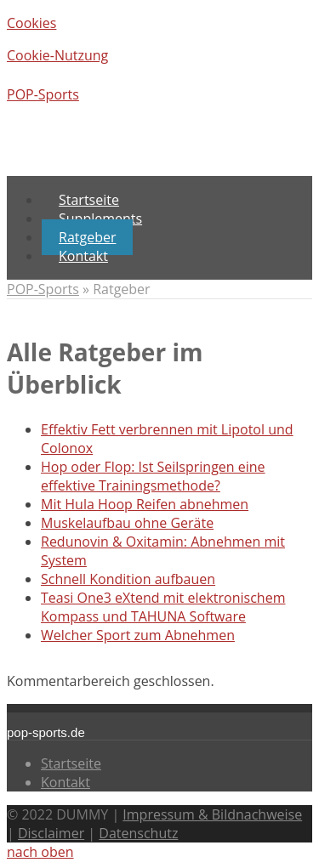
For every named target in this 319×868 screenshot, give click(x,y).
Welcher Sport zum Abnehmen (138, 635)
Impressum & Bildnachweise (212, 814)
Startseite (71, 763)
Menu (25, 167)
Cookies (31, 23)
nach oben (40, 852)
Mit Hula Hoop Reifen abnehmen (145, 504)
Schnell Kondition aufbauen (128, 579)
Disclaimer (51, 833)
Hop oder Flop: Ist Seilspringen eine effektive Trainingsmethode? (153, 476)
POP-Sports (43, 94)
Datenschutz (138, 833)
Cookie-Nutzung (57, 55)
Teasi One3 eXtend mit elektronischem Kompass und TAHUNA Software (163, 607)
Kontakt (66, 782)
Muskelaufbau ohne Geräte (127, 523)
